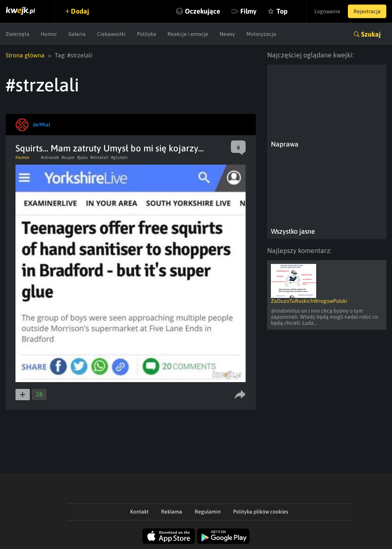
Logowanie (327, 11)
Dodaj (80, 11)
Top (282, 11)
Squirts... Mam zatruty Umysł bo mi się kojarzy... (110, 148)
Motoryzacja (261, 34)
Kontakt (139, 512)
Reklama (172, 512)
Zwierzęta (18, 34)
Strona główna (25, 55)
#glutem (119, 157)
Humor (49, 34)
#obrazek (50, 157)
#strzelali (99, 157)
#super (68, 157)
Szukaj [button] (371, 34)
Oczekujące (203, 11)
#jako (82, 157)
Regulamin (208, 512)
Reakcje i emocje (188, 34)
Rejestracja (367, 11)
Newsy (227, 34)
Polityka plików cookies (261, 512)
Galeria (77, 34)
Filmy (248, 11)
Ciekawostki (111, 34)
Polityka (147, 34)
